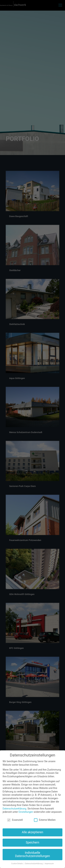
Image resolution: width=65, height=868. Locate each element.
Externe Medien (45, 820)
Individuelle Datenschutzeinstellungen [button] (32, 854)
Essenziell (15, 820)
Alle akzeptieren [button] (33, 832)
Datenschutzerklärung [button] (34, 864)
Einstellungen (26, 812)
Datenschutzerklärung (14, 809)
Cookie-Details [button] (17, 864)
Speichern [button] (32, 842)
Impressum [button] (49, 864)
